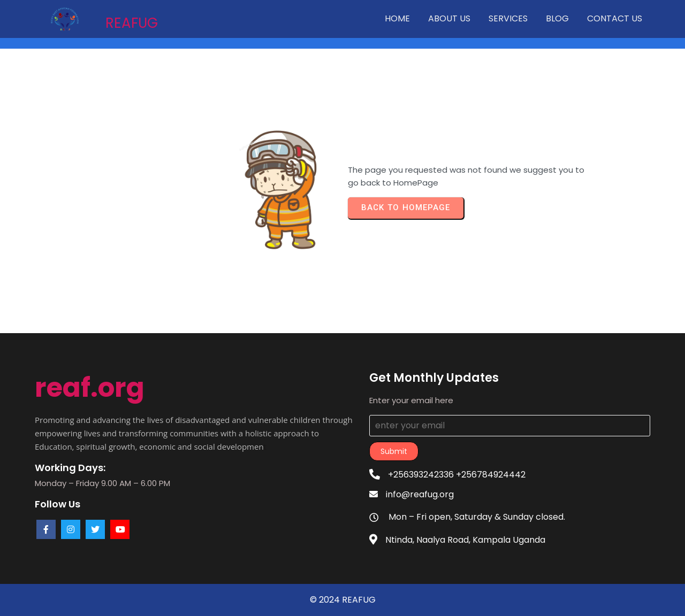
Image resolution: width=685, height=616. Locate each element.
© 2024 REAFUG (343, 600)
